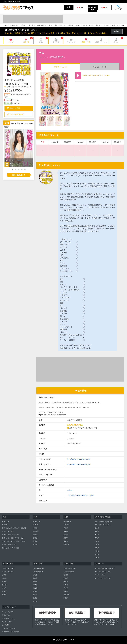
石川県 (97, 551)
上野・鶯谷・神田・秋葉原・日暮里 (40, 25)
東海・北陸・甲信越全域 (102, 525)
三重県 (97, 541)
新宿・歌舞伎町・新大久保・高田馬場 (14, 528)
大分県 (66, 588)
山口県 (35, 588)
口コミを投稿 (13, 108)
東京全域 (5, 525)
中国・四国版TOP (39, 568)
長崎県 (66, 585)
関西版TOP (67, 521)
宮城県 (4, 575)
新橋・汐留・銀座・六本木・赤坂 (13, 538)
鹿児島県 (67, 595)
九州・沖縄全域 (69, 572)
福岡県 (66, 575)
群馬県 (35, 545)
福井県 (97, 558)
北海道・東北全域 (8, 572)
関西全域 (67, 525)
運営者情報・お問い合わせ (11, 632)
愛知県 (97, 528)
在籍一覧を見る (19, 175)
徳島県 (35, 595)
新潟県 (97, 535)
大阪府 (66, 528)
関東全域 (36, 525)
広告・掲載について (9, 618)
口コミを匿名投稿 (15, 114)
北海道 (4, 578)
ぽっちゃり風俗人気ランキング (105, 568)
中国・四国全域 (38, 572)
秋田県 (4, 585)
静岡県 (97, 531)
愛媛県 (35, 598)
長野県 (97, 548)
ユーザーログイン (8, 612)
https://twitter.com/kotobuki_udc (79, 464)
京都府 (66, 531)
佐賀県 (66, 582)
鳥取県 (35, 582)
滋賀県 (66, 538)
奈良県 (66, 541)
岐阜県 (97, 538)
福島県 (4, 595)
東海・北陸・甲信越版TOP (103, 521)
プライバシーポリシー (9, 628)
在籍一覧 (115, 25)
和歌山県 (67, 545)
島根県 (35, 585)
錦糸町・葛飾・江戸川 (9, 545)
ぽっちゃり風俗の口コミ (102, 572)
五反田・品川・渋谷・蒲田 (11, 535)
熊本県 (66, 578)
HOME (5, 25)
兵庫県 (66, 535)
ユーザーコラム (100, 575)
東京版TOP (14, 25)
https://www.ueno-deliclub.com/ (79, 459)
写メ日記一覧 (100, 67)
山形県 (4, 588)
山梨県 (97, 545)
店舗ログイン (6, 615)
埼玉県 (35, 528)
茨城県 (35, 538)
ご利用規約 (6, 625)
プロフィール (60, 67)
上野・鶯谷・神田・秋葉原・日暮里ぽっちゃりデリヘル (74, 25)
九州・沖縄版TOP (69, 568)
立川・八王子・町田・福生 (11, 548)
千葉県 (35, 535)
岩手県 (4, 591)
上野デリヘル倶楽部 (103, 25)
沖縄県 (66, 598)
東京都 (23, 25)
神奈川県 (36, 531)
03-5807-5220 (18, 84)
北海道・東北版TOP (9, 568)
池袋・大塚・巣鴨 (8, 531)
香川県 (35, 591)
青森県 (4, 582)
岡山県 (35, 578)
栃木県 (35, 541)
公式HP (117, 31)
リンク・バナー (7, 622)
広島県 (35, 575)
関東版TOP (37, 521)
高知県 (35, 601)
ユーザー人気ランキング (102, 578)
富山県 (97, 555)
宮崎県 (66, 591)
